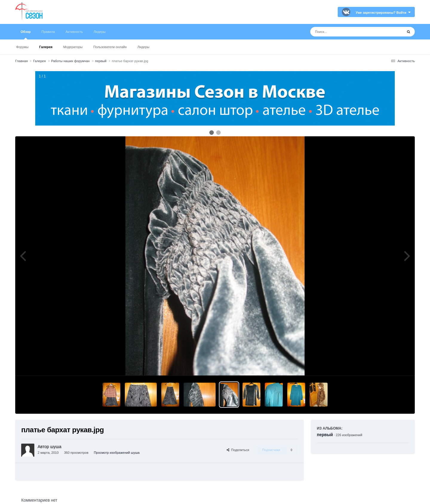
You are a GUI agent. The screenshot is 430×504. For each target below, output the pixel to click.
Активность (74, 32)
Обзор (26, 35)
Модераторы (73, 47)
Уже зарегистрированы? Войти (383, 13)
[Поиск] (345, 32)
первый (325, 435)
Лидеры (143, 47)
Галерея (46, 47)
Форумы (22, 47)
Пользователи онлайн (110, 47)
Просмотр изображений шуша (117, 453)
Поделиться (238, 450)
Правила (48, 32)
